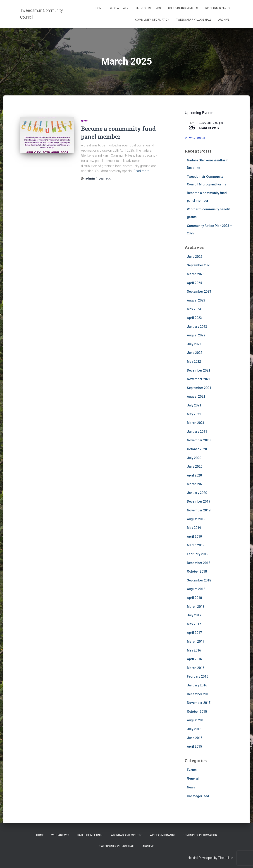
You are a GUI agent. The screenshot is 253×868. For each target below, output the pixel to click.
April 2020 (194, 475)
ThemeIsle (226, 858)
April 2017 (194, 633)
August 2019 (196, 519)
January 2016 (197, 685)
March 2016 (196, 668)
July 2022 (194, 344)
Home (99, 8)
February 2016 (198, 676)
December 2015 (199, 694)
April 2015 (194, 746)
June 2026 (195, 257)
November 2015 (199, 703)
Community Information (152, 20)
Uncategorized (198, 796)
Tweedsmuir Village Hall (194, 20)
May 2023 (194, 309)
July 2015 (194, 729)
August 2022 (196, 335)
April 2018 (194, 598)
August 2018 (196, 589)
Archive (224, 20)
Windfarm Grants (217, 8)
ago (104, 178)
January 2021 (197, 432)
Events (192, 770)
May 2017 (194, 624)
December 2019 (199, 501)
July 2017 (194, 615)
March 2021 (196, 423)
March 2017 (196, 642)
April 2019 (194, 537)
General (193, 778)
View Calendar (195, 138)
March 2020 (196, 484)
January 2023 (197, 327)
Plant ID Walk (209, 128)
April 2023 (194, 318)
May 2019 (194, 528)
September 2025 (199, 265)
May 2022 (194, 362)
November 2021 (199, 379)
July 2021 (194, 405)
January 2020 (197, 493)
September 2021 (199, 388)
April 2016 (194, 659)
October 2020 (197, 449)
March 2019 (196, 545)
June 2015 (195, 738)
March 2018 (196, 607)
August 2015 (196, 720)
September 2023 (199, 292)
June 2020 (195, 467)
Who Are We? (119, 8)
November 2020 (199, 440)
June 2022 (195, 353)
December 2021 (199, 370)
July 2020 (194, 458)
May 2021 (194, 414)
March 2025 (196, 274)
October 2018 (197, 571)
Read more (141, 171)
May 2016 (194, 650)
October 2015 (197, 712)
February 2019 (198, 554)
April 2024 (194, 283)
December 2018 (199, 563)
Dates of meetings (148, 8)
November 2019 (199, 510)
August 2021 (196, 396)
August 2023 (196, 300)
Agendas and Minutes (183, 8)
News (85, 121)
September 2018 (199, 580)
